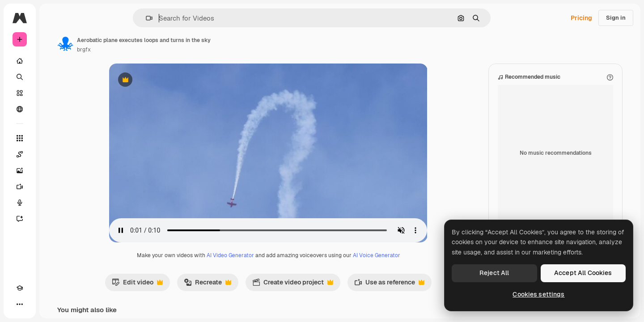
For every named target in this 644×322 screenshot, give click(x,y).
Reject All (494, 273)
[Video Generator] (54, 186)
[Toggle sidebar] (88, 18)
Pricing (581, 18)
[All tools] (54, 138)
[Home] (54, 61)
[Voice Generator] (54, 203)
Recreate (241, 284)
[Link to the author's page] (133, 44)
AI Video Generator (264, 255)
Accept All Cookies (583, 273)
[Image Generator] (54, 170)
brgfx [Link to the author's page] (152, 50)
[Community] (54, 109)
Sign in (616, 18)
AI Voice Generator (411, 255)
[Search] (54, 77)
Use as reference (423, 284)
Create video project (327, 284)
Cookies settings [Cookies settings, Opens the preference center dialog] (538, 294)
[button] (180, 18)
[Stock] (54, 93)
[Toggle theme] (36, 304)
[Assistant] (54, 219)
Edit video (171, 284)
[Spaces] (54, 154)
